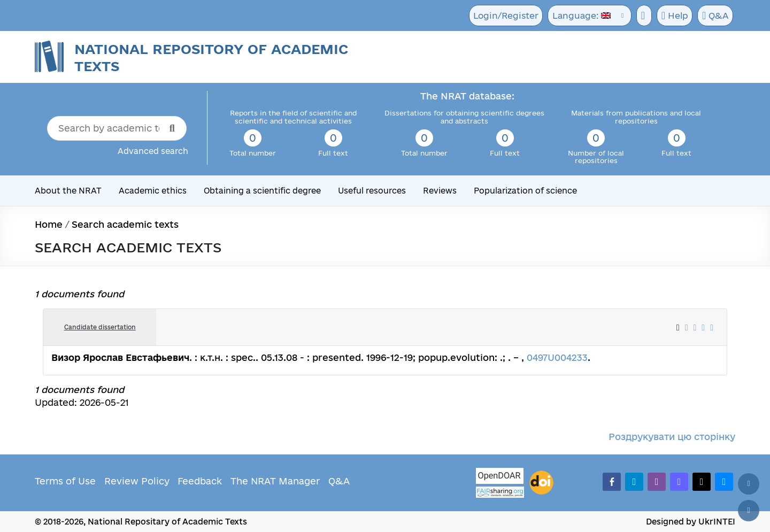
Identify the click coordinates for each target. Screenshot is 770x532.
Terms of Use (65, 481)
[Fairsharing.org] (500, 492)
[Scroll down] (749, 511)
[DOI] (541, 483)
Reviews (440, 191)
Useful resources (372, 191)
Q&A (715, 16)
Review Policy (137, 481)
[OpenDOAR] (500, 477)
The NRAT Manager (275, 481)
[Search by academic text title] (117, 128)
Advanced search (153, 151)
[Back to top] (749, 484)
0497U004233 (557, 357)
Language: (579, 16)
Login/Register (505, 16)
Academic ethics (153, 191)
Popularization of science (525, 191)
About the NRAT (68, 191)
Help (673, 16)
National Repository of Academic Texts (211, 57)
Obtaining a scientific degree (262, 191)
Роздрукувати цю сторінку (672, 437)
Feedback (200, 481)
